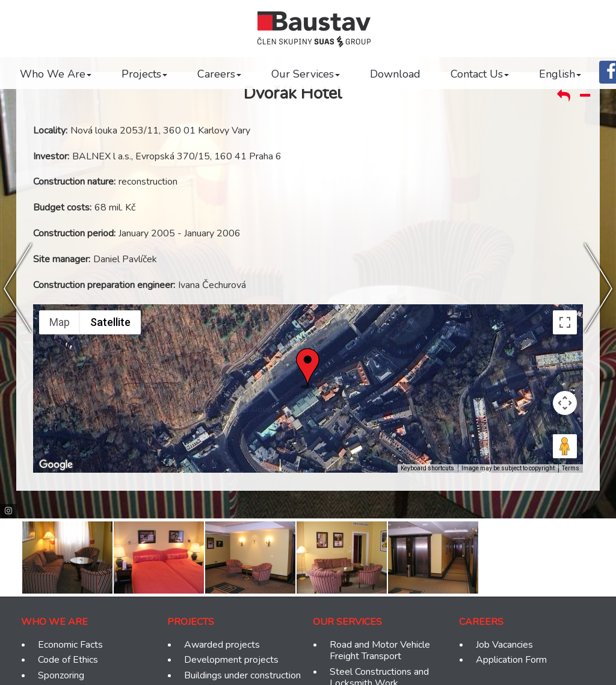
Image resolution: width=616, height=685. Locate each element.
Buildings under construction (242, 676)
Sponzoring (61, 676)
